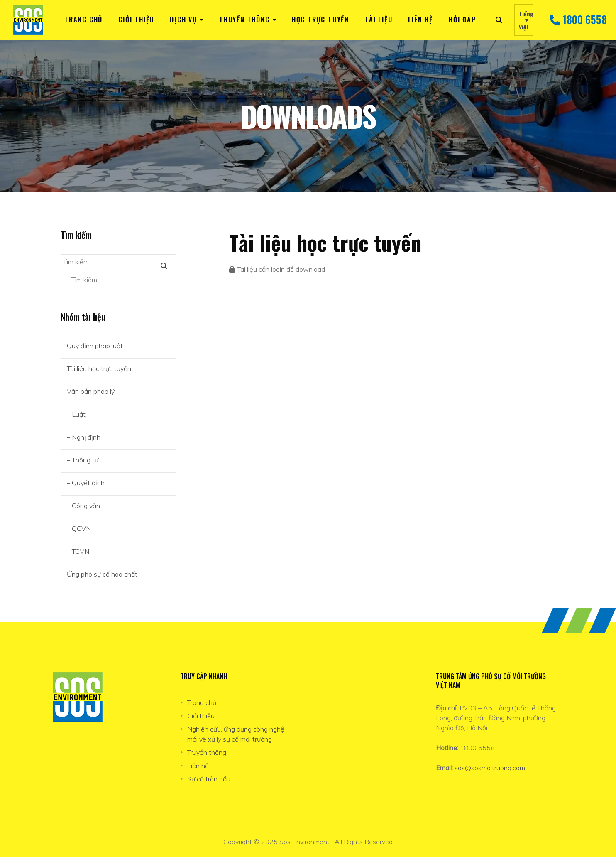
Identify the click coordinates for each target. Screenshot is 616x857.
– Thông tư (83, 460)
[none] (524, 20)
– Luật (76, 414)
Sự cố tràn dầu (209, 779)
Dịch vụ (183, 20)
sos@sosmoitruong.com (490, 768)
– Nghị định (84, 437)
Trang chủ (83, 20)
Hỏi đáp (462, 20)
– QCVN (79, 528)
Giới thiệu (136, 20)
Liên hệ (420, 20)
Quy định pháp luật (95, 346)
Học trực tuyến (320, 20)
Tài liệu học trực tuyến (99, 368)
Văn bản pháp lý (91, 391)
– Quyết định (86, 483)
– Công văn (83, 506)
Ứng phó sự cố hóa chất (102, 574)
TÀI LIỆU (379, 20)
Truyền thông (244, 20)
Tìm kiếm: (77, 262)
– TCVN (78, 551)
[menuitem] (524, 20)
